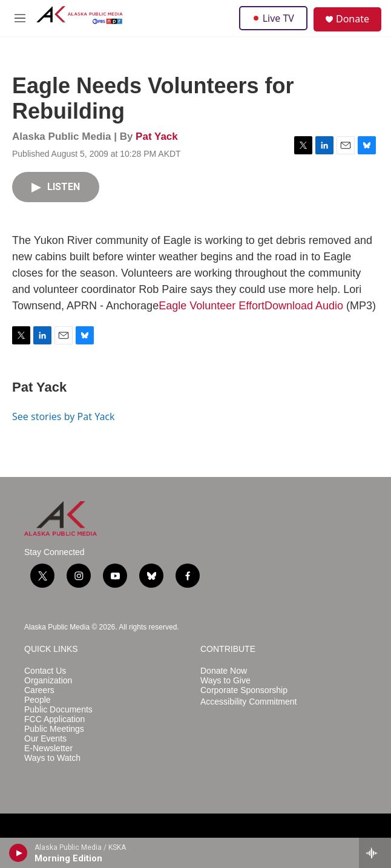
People (38, 700)
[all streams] (375, 853)
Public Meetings (54, 729)
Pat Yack (157, 136)
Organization (48, 681)
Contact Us (45, 671)
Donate (353, 19)
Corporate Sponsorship (244, 690)
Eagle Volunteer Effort (212, 306)
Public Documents (58, 710)
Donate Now (224, 671)
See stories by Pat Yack (64, 416)
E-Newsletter (48, 748)
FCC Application (54, 719)
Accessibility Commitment (248, 702)
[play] (18, 853)
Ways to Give (225, 681)
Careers (39, 690)
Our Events (45, 739)
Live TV (273, 18)
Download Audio (304, 306)
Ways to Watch (52, 758)
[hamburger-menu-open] (20, 18)
